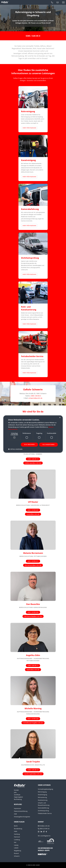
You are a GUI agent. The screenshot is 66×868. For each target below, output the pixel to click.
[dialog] (33, 434)
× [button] (60, 417)
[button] (15, 449)
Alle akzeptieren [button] (48, 444)
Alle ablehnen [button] (29, 444)
